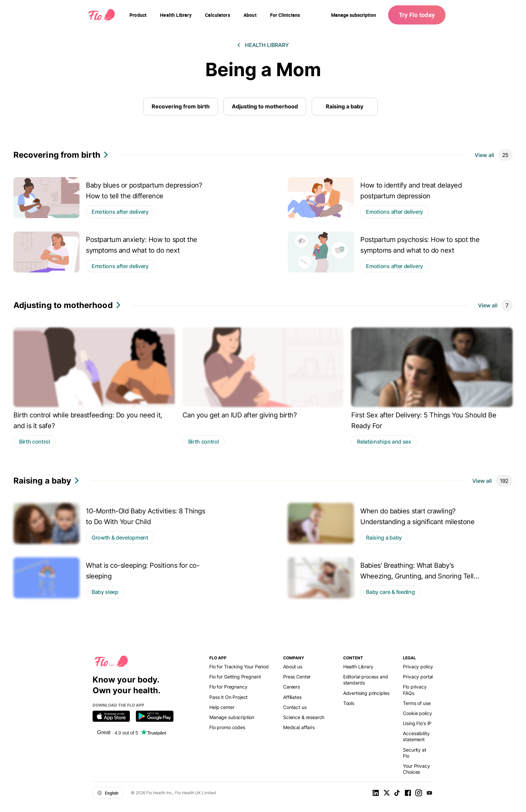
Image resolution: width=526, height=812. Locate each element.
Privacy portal (418, 677)
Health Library (267, 45)
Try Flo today (417, 15)
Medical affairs (299, 727)
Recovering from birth (181, 106)
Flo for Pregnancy (228, 687)
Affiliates (292, 697)
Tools (349, 703)
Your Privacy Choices (416, 769)
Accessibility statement (416, 736)
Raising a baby (345, 106)
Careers (292, 687)
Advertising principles (366, 693)
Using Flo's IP (417, 723)
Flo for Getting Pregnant (235, 677)
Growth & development (120, 538)
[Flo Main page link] (102, 15)
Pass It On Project (228, 697)
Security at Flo (414, 753)
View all (484, 155)
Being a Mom (263, 70)
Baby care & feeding (390, 592)
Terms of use (417, 703)
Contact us (295, 707)
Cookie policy (417, 713)
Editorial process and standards (366, 680)
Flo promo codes (227, 727)
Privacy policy (418, 667)
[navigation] (138, 15)
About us (293, 667)
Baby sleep (105, 592)
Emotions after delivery (120, 212)
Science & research (304, 717)
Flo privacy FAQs (415, 690)
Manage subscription (354, 15)
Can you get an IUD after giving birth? (240, 415)
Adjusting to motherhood (265, 106)
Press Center (297, 677)
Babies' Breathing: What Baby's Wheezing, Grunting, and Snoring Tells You (418, 576)
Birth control (35, 442)
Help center (222, 707)
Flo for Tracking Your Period (239, 667)
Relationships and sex (384, 442)
